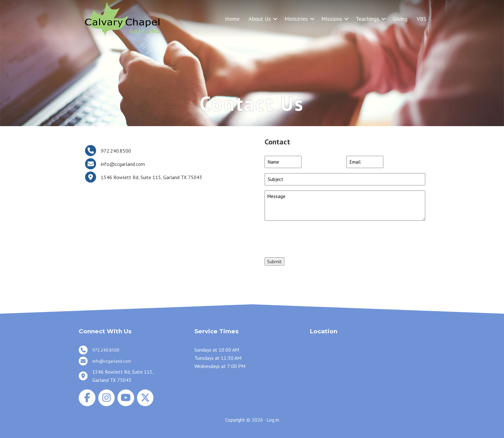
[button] (275, 19)
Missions (332, 19)
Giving (400, 19)
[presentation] (312, 238)
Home (232, 19)
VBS (421, 19)
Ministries (296, 19)
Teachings (367, 19)
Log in (273, 420)
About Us (260, 19)
